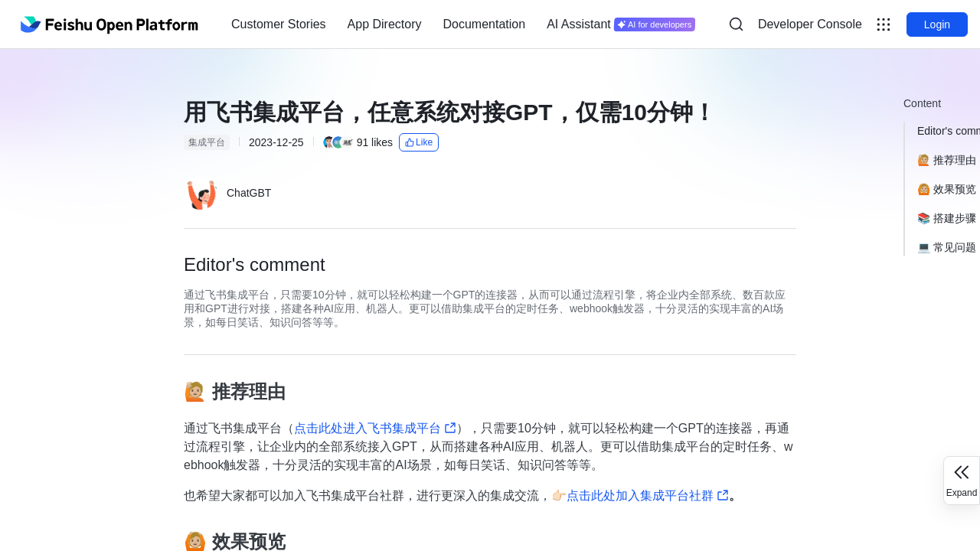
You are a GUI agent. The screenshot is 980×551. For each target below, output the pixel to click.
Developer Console (810, 24)
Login (937, 24)
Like (419, 142)
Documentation (485, 24)
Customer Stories (279, 24)
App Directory (385, 24)
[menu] (463, 24)
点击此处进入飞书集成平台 (375, 428)
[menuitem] (279, 24)
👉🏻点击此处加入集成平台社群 (640, 496)
